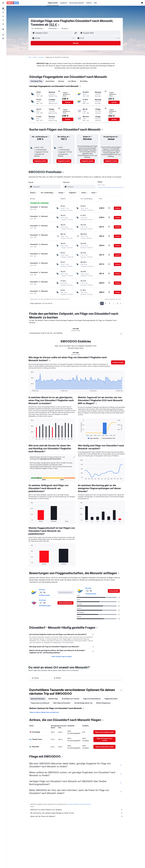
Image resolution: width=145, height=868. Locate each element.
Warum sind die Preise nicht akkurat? (77, 816)
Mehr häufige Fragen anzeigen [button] (62, 656)
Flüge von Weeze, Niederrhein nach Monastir (44, 712)
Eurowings (42, 600)
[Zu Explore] (3, 24)
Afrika (35, 57)
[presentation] (59, 25)
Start (30, 57)
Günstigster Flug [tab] (36, 81)
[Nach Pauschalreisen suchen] (3, 20)
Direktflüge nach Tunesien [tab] (71, 699)
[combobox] (38, 29)
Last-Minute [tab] (72, 81)
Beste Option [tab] (50, 81)
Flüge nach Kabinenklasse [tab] (92, 699)
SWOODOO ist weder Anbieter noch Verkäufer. (77, 810)
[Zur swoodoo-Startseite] (13, 3)
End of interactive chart (30, 390)
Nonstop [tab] (61, 81)
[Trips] (3, 29)
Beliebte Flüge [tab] (53, 699)
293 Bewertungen (45, 606)
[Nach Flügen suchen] (3, 9)
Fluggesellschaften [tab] (111, 699)
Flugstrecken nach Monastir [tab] (40, 703)
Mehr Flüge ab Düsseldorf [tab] (62, 703)
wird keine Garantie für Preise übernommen (79, 804)
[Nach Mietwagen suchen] (3, 16)
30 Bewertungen (44, 595)
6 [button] (118, 303)
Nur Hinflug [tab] (84, 81)
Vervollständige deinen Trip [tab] (83, 703)
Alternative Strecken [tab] (38, 699)
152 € (53, 25)
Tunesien (41, 57)
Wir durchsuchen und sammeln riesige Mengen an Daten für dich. (77, 813)
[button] (3, 3)
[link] (40, 161)
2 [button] (106, 303)
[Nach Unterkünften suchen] (3, 12)
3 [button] (110, 303)
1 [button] (102, 303)
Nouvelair (42, 590)
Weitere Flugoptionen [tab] (103, 703)
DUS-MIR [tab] (76, 329)
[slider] (123, 187)
